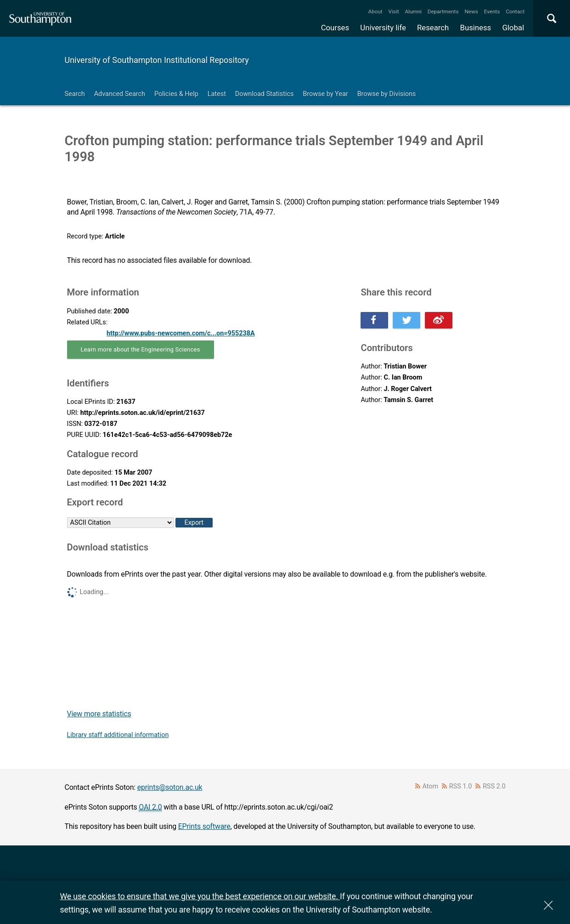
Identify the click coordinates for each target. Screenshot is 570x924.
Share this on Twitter (406, 320)
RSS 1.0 (461, 786)
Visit (394, 11)
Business (476, 28)
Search (75, 94)
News (471, 11)
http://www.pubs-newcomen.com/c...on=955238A (181, 333)
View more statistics (99, 714)
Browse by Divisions (387, 94)
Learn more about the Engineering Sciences (141, 349)
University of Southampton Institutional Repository (157, 60)
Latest (217, 94)
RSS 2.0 (494, 786)
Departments (443, 11)
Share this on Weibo (439, 320)
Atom (430, 786)
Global (513, 28)
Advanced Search (120, 94)
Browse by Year (325, 94)
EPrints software (204, 826)
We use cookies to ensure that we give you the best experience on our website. (200, 896)
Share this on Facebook (374, 320)
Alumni (413, 11)
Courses (335, 28)
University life (383, 28)
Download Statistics (265, 94)
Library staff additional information (118, 735)
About (375, 11)
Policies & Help (176, 94)
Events (492, 11)
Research (433, 28)
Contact (515, 11)
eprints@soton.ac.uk (170, 787)
